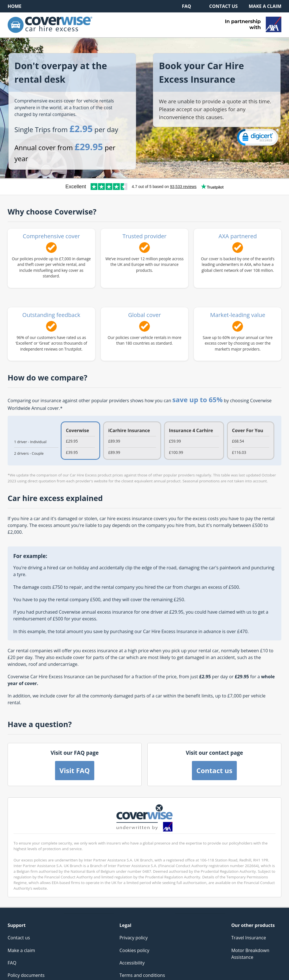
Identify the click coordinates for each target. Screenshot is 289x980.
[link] (258, 138)
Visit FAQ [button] (75, 770)
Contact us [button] (214, 770)
